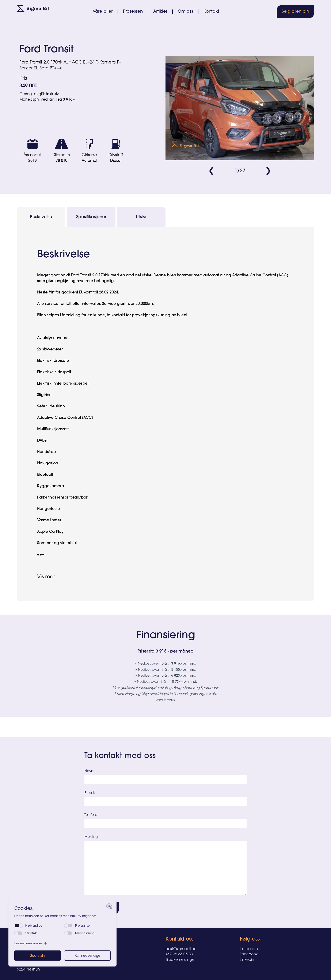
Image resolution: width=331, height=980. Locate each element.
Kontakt (211, 12)
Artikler (160, 12)
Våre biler (103, 12)
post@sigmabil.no (181, 949)
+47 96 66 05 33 (179, 954)
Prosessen (133, 12)
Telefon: (91, 815)
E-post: (90, 793)
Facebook (249, 954)
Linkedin (247, 960)
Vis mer (46, 577)
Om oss (185, 12)
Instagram (249, 949)
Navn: (89, 771)
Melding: (92, 837)
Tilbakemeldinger (180, 960)
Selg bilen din (295, 12)
